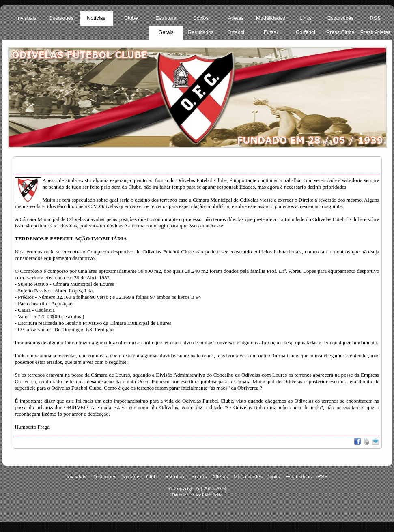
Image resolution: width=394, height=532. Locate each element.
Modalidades (271, 18)
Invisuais (26, 18)
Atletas (236, 18)
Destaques (61, 18)
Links (306, 18)
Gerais (166, 32)
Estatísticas (341, 18)
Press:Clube (341, 32)
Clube (131, 18)
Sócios (201, 18)
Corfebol (306, 32)
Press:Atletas (376, 32)
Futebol (236, 32)
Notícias (96, 18)
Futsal (271, 32)
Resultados (201, 32)
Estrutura (166, 18)
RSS (375, 18)
